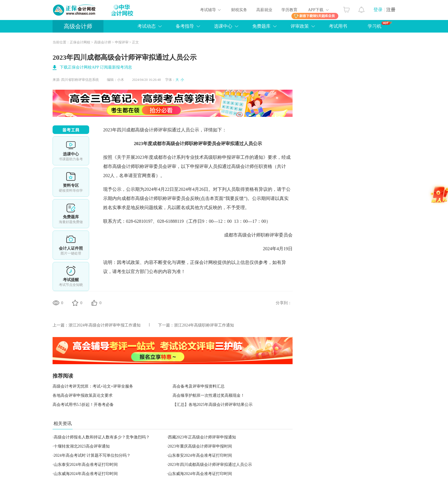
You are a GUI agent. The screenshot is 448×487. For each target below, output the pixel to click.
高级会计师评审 (151, 130)
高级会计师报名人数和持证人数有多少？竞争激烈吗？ (102, 437)
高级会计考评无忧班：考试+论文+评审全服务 (93, 386)
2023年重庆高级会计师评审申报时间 (200, 446)
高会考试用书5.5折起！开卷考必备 (83, 405)
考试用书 (338, 26)
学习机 (380, 25)
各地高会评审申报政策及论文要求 (83, 395)
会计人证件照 (71, 245)
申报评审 (122, 42)
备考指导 (185, 26)
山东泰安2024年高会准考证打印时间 (200, 455)
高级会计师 (78, 26)
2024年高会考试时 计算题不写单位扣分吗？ (92, 455)
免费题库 (261, 26)
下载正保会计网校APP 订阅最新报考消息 (96, 67)
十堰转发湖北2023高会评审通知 (82, 446)
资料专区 (71, 182)
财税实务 (239, 10)
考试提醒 (71, 276)
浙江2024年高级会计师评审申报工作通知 (105, 325)
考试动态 (147, 26)
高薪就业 (264, 10)
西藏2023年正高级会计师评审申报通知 (202, 437)
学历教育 (289, 10)
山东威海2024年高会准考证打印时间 (86, 474)
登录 (378, 10)
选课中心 (223, 26)
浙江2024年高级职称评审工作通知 (204, 325)
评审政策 (300, 26)
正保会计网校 (80, 42)
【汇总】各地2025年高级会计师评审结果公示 (213, 405)
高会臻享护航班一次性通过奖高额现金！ (209, 395)
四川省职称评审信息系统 (80, 80)
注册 (391, 10)
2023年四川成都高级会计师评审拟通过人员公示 (210, 465)
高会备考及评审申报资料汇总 (199, 386)
